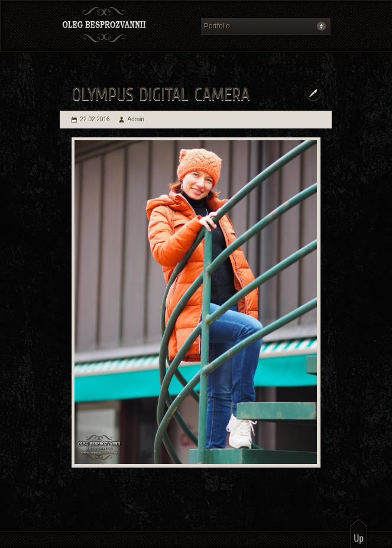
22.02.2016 (95, 119)
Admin (136, 119)
